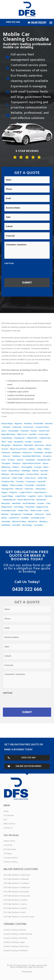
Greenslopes (7, 438)
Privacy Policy (27, 972)
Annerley (28, 423)
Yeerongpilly (26, 467)
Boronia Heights (18, 474)
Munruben (6, 503)
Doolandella (13, 431)
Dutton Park (44, 431)
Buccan (44, 474)
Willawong (6, 467)
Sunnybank (30, 460)
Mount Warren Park (26, 500)
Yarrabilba (38, 525)
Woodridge (27, 525)
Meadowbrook (9, 500)
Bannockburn (14, 471)
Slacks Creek (36, 510)
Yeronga (38, 467)
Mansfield (29, 445)
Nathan (32, 449)
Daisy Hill (41, 481)
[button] (51, 22)
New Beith (16, 503)
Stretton (11, 460)
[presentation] (26, 271)
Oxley (39, 449)
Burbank (7, 427)
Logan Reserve (40, 492)
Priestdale (30, 507)
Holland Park (32, 438)
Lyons (40, 496)
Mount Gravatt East (18, 449)
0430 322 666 (13, 22)
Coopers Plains (42, 427)
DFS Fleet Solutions (21, 965)
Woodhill (16, 525)
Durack (34, 431)
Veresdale (6, 521)
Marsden (49, 496)
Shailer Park (23, 510)
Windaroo (43, 521)
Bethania (5, 474)
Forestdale (29, 485)
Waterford (33, 521)
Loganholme (20, 496)
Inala (10, 442)
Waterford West (19, 521)
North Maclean (29, 503)
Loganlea (32, 496)
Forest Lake (43, 434)
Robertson (27, 452)
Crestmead (31, 481)
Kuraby (28, 442)
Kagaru (4, 492)
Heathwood (19, 438)
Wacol (45, 463)
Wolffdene (6, 525)
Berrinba (49, 423)
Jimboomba (40, 489)
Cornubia (20, 481)
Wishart (16, 467)
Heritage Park (7, 489)
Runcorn (7, 456)
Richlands (16, 452)
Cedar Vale (42, 478)
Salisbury (16, 456)
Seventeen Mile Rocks (32, 456)
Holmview (29, 489)
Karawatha (19, 442)
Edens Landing (16, 485)
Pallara (47, 449)
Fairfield (33, 434)
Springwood (16, 514)
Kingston (13, 492)
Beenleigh (26, 471)
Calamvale (17, 427)
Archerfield (38, 423)
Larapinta (37, 442)
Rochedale (38, 452)
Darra (4, 431)
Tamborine (39, 514)
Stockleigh (28, 514)
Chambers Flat (8, 481)
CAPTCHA (9, 263)
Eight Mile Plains (8, 434)
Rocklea (48, 452)
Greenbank (41, 485)
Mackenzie (18, 445)
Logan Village (7, 496)
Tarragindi (6, 463)
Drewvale (25, 431)
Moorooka (39, 445)
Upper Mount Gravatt (32, 463)
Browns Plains (33, 474)
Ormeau (41, 503)
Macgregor (6, 445)
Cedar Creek (17, 478)
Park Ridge (19, 507)
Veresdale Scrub (38, 518)
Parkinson (6, 452)
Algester (18, 423)
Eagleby (5, 485)
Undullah (25, 518)
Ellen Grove (22, 434)
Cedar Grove (30, 478)
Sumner (20, 460)
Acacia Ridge (7, 423)
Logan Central (25, 492)
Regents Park (42, 507)
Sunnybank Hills (44, 460)
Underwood (14, 518)
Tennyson (16, 463)
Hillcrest (19, 489)
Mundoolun (41, 500)
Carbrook (6, 478)
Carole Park (28, 427)
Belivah (35, 471)
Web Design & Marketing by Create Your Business (29, 966)
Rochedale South (9, 510)
